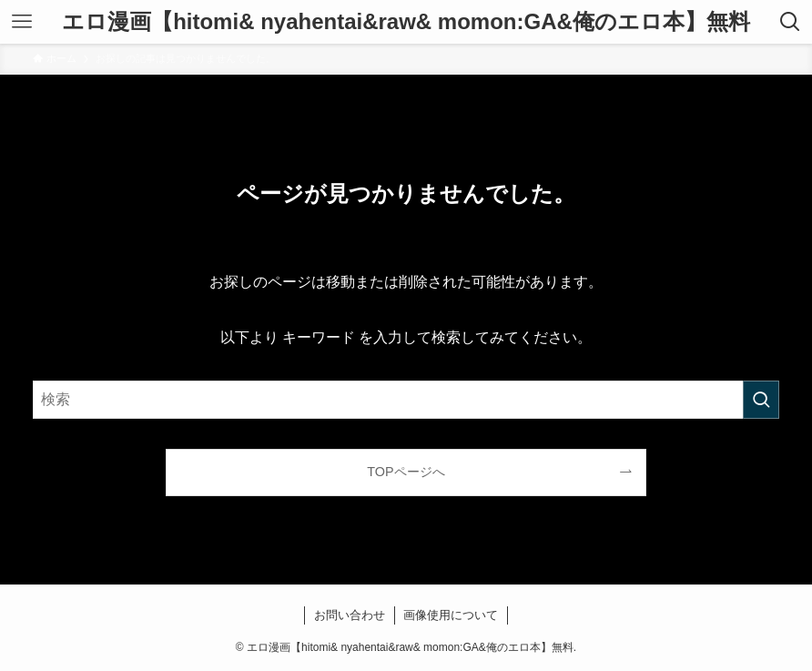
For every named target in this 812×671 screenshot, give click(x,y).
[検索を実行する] (761, 400)
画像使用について (451, 615)
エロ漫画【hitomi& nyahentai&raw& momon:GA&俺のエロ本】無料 (406, 22)
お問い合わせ (350, 615)
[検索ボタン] (790, 22)
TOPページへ (406, 472)
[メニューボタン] (22, 22)
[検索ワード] (406, 400)
